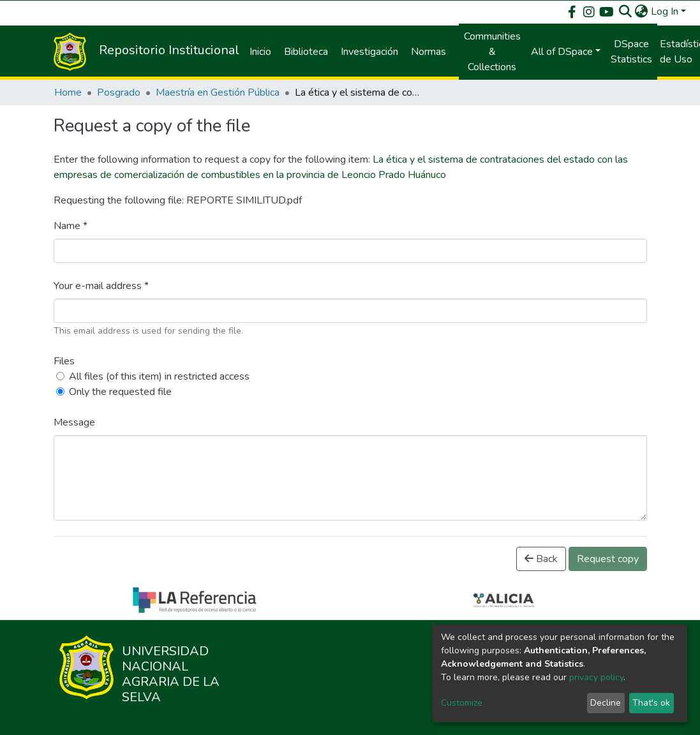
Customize (462, 703)
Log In (665, 11)
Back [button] (541, 559)
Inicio (260, 52)
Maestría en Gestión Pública (218, 93)
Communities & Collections (492, 52)
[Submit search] (626, 11)
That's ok (651, 703)
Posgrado (119, 93)
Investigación (369, 52)
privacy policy (596, 677)
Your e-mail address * (101, 286)
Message (74, 422)
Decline (606, 703)
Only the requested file (120, 392)
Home (68, 93)
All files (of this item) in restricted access (159, 376)
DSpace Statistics (631, 52)
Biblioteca (306, 52)
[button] (642, 11)
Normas (428, 52)
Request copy (608, 559)
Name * (71, 226)
